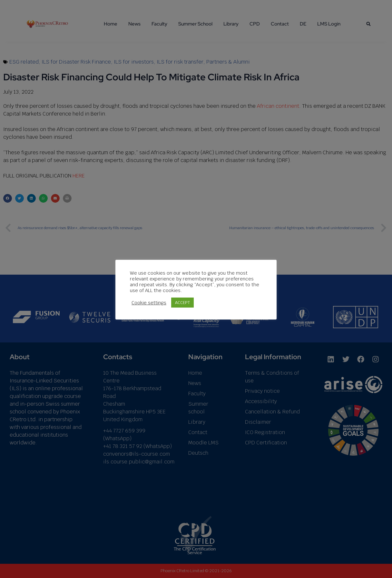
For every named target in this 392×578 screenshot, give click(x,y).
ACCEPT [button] (182, 303)
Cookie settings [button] (149, 303)
